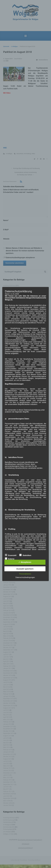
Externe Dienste (10, 559)
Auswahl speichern (25, 569)
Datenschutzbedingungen (25, 577)
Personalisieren (25, 574)
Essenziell (11, 555)
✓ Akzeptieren (25, 562)
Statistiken (25, 555)
